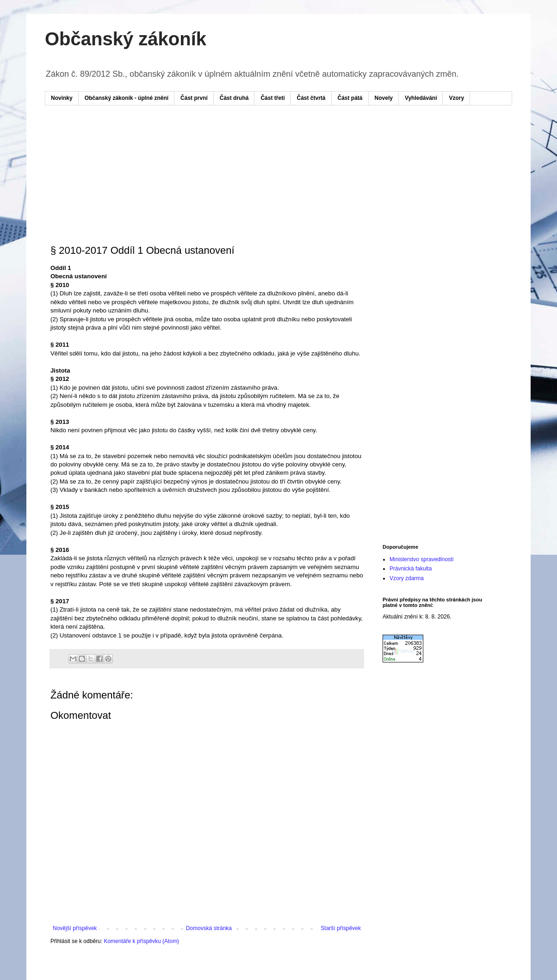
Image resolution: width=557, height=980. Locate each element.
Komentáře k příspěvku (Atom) (141, 941)
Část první (194, 98)
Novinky (62, 98)
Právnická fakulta (411, 569)
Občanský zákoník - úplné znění (127, 98)
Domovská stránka (209, 928)
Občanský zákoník (126, 39)
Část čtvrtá (311, 98)
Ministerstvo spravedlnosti (421, 559)
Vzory (456, 98)
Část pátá (350, 98)
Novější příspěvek (75, 928)
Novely (384, 98)
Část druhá (234, 98)
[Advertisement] (227, 140)
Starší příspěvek (341, 928)
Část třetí (272, 98)
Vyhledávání (421, 98)
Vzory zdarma (407, 578)
